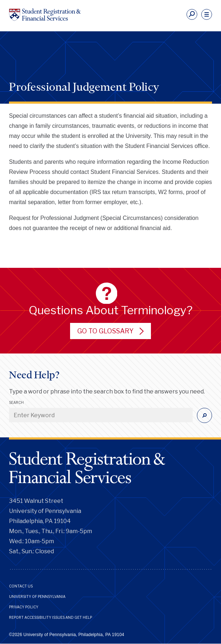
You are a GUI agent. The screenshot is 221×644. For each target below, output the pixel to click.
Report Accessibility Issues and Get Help (50, 617)
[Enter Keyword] (101, 415)
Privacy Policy (24, 607)
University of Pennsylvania (37, 596)
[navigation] (207, 14)
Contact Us (21, 586)
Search (16, 402)
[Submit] (204, 415)
